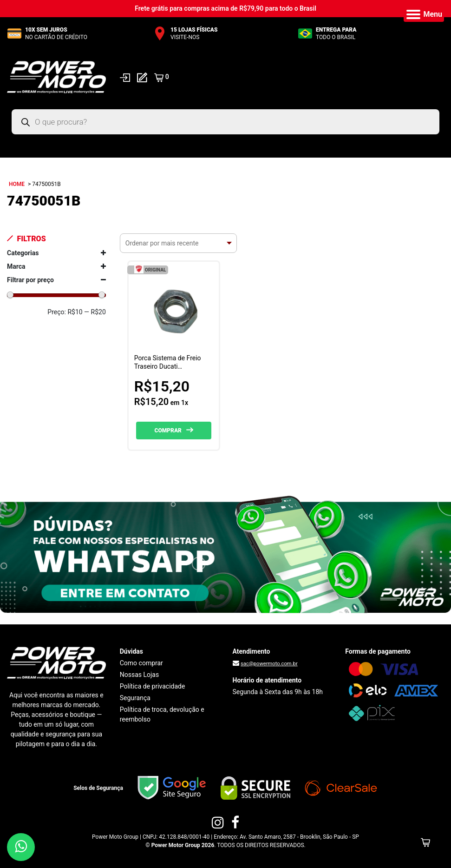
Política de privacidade (153, 686)
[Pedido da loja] (178, 243)
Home (17, 184)
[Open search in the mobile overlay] (225, 122)
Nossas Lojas (139, 675)
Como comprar (141, 663)
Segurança (135, 698)
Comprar (168, 431)
